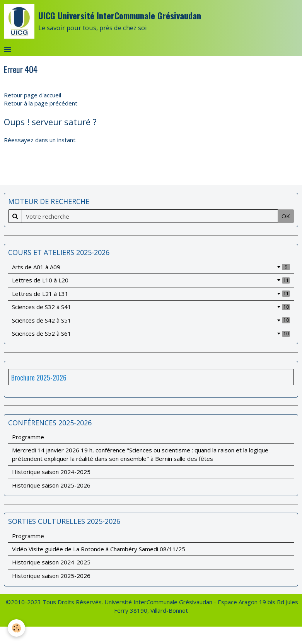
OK (286, 216)
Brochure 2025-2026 (39, 377)
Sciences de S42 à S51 (151, 320)
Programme (28, 437)
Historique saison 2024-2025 (51, 472)
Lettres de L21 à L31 (151, 294)
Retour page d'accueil (32, 95)
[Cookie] (16, 628)
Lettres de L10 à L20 (151, 280)
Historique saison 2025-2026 (51, 485)
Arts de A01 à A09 (151, 267)
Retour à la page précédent (41, 103)
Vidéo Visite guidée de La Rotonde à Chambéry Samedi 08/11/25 (99, 549)
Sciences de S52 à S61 (151, 333)
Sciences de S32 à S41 (151, 307)
